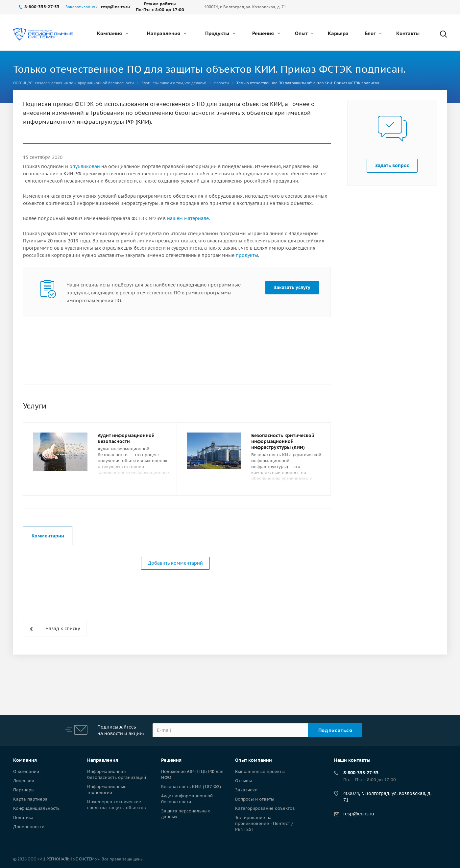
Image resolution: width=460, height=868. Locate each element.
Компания (113, 33)
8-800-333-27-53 (361, 773)
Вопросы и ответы (255, 799)
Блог (373, 33)
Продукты (220, 33)
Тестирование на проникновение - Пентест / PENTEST (264, 823)
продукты (247, 255)
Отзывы (243, 781)
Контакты (408, 33)
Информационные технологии (107, 790)
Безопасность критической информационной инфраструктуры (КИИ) (283, 441)
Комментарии (48, 536)
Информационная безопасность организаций (117, 774)
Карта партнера (30, 799)
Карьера (338, 33)
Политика (23, 818)
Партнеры (24, 790)
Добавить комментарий (175, 563)
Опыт (304, 33)
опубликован (85, 166)
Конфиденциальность (36, 808)
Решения (266, 33)
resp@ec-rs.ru (359, 814)
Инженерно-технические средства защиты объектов (117, 805)
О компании (26, 771)
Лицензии (24, 781)
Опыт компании (254, 760)
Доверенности (29, 827)
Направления (167, 33)
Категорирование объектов (265, 808)
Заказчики (246, 790)
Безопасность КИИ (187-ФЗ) (191, 787)
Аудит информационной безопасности (126, 438)
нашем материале (188, 218)
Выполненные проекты (260, 771)
